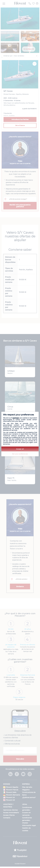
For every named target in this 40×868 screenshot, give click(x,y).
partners (16, 418)
